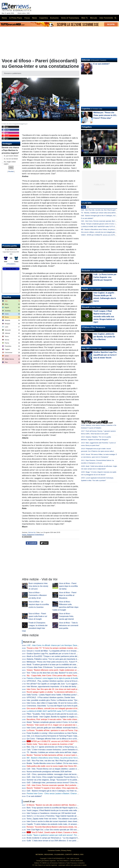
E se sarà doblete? (87, 218)
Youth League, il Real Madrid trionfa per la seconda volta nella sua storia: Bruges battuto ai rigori (66, 810)
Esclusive (86, 271)
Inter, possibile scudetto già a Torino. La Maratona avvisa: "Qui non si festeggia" (59, 700)
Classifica (7, 297)
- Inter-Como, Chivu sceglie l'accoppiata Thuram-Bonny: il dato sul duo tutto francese (63, 777)
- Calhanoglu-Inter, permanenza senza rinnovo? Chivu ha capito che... (57, 783)
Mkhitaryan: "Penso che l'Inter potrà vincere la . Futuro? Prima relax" (56, 662)
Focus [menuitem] (27, 18)
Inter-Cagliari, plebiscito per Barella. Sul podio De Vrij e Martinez (104, 337)
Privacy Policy (66, 850)
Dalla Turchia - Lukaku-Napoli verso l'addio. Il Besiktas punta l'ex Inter (55, 695)
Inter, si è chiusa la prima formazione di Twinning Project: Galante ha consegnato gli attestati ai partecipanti (70, 736)
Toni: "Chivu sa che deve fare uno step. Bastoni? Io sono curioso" (53, 673)
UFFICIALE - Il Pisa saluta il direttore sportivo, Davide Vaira (51, 697)
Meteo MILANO (11, 269)
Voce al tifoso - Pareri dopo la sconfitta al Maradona (68, 595)
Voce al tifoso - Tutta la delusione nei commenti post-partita (69, 625)
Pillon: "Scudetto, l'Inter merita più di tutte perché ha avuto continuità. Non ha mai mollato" (63, 714)
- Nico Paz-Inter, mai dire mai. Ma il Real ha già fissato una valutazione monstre (61, 761)
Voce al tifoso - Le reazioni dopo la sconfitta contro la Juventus (39, 604)
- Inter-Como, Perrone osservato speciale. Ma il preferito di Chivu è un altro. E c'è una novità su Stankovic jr (72, 785)
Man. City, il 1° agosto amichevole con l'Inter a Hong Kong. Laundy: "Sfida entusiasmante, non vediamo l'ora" (71, 747)
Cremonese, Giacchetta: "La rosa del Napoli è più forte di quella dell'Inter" (56, 706)
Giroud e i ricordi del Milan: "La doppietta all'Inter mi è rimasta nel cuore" (56, 651)
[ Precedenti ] (11, 264)
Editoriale (86, 60)
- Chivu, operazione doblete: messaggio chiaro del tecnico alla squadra (57, 774)
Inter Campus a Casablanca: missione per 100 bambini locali (51, 813)
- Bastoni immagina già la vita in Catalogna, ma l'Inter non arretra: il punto (59, 791)
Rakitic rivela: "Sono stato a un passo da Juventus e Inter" (50, 744)
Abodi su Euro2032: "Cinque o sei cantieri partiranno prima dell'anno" (55, 656)
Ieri (88, 207)
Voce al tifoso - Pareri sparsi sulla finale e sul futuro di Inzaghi (38, 616)
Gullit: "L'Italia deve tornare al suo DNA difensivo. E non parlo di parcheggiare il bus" (61, 841)
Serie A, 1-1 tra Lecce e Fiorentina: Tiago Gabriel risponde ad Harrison (55, 816)
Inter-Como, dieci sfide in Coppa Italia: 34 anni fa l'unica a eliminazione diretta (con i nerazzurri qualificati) (69, 703)
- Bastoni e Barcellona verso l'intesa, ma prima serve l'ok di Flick (54, 758)
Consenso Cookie (54, 850)
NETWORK (39, 854)
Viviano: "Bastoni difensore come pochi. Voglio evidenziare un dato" (54, 670)
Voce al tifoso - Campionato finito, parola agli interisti (66, 616)
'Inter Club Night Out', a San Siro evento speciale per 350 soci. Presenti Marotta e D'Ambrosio (65, 830)
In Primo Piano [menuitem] (16, 18)
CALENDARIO (59, 854)
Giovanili (86, 307)
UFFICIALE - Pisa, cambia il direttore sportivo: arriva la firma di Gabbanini (57, 681)
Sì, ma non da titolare (11, 159)
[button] (11, 168)
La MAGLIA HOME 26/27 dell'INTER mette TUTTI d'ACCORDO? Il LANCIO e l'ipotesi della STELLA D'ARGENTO (73, 711)
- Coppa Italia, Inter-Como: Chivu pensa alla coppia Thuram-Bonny (55, 676)
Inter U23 (86, 348)
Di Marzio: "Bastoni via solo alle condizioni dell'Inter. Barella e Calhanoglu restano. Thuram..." (64, 805)
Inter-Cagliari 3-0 (90, 153)
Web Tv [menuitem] (85, 18)
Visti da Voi (32, 532)
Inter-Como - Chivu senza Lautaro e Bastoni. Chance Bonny (55, 794)
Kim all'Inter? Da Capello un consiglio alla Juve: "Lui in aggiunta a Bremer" (57, 684)
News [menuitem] (35, 18)
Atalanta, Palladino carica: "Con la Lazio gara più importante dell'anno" (55, 659)
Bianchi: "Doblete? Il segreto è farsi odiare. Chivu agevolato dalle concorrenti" (58, 788)
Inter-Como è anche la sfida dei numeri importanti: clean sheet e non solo (56, 821)
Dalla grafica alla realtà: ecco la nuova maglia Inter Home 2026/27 (53, 766)
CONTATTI (69, 854)
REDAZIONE (49, 854)
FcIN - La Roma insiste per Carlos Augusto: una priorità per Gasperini (105, 277)
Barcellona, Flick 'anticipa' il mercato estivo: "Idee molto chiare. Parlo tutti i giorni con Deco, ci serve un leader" (71, 719)
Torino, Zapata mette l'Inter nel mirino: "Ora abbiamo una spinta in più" (55, 819)
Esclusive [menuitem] (54, 18)
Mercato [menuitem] (94, 18)
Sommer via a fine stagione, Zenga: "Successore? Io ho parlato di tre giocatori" (59, 780)
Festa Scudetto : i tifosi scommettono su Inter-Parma (52, 733)
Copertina (86, 109)
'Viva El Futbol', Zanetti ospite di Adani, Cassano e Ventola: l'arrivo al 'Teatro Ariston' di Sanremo (68, 832)
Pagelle (85, 289)
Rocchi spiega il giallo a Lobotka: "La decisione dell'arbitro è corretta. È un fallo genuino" (62, 692)
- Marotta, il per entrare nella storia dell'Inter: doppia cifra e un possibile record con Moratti (68, 752)
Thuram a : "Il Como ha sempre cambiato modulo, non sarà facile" (57, 648)
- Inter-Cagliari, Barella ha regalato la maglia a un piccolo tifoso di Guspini (62, 717)
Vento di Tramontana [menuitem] (70, 18)
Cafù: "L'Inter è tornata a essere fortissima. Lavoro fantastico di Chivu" (55, 750)
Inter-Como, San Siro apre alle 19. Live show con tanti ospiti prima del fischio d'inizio (61, 689)
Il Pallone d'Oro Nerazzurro (93, 327)
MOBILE (76, 854)
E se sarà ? (34, 796)
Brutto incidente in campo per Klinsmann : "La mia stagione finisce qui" (56, 838)
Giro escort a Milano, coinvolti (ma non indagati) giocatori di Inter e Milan (56, 708)
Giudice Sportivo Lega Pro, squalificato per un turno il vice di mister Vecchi (57, 654)
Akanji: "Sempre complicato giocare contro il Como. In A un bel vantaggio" (56, 722)
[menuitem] (115, 18)
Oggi (83, 207)
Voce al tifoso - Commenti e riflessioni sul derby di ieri (38, 595)
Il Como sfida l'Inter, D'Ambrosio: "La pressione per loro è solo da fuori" (55, 667)
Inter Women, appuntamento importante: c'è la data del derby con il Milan (56, 686)
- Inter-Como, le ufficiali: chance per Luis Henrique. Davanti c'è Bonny (57, 645)
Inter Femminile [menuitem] (106, 18)
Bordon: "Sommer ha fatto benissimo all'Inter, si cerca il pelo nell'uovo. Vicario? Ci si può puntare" (66, 755)
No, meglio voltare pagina (10, 163)
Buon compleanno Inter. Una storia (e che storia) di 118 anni (38, 586)
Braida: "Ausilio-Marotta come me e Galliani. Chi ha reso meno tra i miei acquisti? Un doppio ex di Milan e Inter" (72, 763)
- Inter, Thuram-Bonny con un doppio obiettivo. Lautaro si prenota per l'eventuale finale (64, 769)
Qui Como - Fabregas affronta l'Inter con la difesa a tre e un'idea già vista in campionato (62, 739)
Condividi (32, 543)
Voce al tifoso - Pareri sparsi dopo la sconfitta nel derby (68, 586)
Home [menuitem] (4, 18)
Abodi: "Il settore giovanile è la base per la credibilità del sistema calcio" (56, 665)
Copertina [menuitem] (44, 18)
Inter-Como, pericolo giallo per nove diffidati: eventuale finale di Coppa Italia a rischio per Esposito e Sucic (70, 728)
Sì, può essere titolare (11, 156)
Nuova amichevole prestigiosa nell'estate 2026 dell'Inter (49, 772)
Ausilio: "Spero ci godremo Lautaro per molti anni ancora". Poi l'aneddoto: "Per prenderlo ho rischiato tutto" (70, 835)
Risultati (11, 171)
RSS (82, 854)
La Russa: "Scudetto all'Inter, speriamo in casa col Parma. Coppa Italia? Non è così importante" (65, 730)
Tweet (44, 543)
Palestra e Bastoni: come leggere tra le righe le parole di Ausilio (52, 678)
